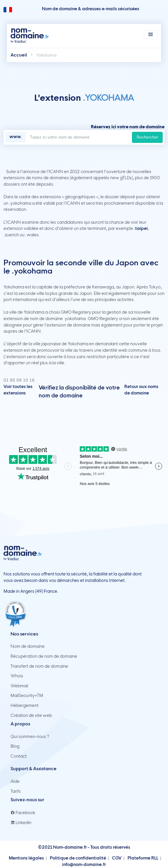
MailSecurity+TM (27, 696)
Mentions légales (26, 858)
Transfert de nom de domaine (39, 666)
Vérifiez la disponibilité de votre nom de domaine (79, 392)
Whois (17, 676)
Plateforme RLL (143, 858)
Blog (15, 746)
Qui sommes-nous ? (30, 737)
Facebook (23, 813)
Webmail (19, 686)
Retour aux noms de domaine (141, 390)
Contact (19, 756)
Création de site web (31, 715)
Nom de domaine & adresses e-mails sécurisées (91, 9)
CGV (117, 858)
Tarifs (16, 791)
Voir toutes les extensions (18, 390)
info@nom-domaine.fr (84, 864)
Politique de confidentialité (78, 858)
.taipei (141, 228)
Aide (15, 781)
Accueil (19, 55)
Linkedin (21, 823)
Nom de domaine (28, 646)
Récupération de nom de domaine (44, 656)
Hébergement (24, 705)
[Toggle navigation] (151, 35)
